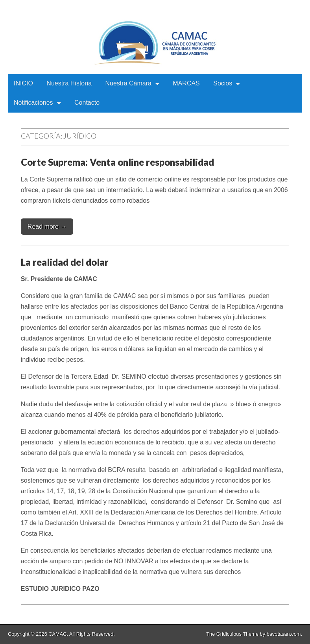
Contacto (87, 103)
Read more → (47, 227)
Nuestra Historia (69, 83)
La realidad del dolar (65, 262)
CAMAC (57, 634)
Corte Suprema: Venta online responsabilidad (117, 162)
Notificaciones (33, 103)
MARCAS (186, 83)
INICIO (23, 83)
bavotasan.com (284, 634)
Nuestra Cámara (128, 83)
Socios (223, 83)
